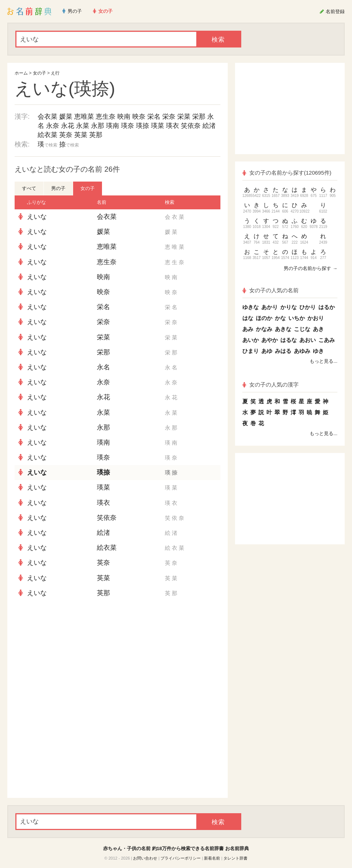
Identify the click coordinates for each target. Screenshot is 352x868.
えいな (37, 217)
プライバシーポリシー (181, 858)
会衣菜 (48, 117)
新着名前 (212, 858)
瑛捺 (143, 126)
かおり (316, 318)
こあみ (327, 340)
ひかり (308, 307)
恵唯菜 (84, 117)
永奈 (53, 126)
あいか (251, 340)
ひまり (251, 351)
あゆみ (302, 351)
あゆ (267, 351)
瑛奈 (128, 126)
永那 (98, 126)
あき (318, 329)
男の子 (58, 188)
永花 (68, 126)
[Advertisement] (118, 654)
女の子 (39, 73)
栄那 (199, 117)
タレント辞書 (235, 858)
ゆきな (251, 307)
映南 (124, 117)
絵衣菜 (48, 135)
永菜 (83, 126)
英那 (96, 135)
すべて (29, 188)
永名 (103, 367)
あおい (308, 340)
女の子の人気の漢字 (270, 384)
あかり (270, 307)
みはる (283, 351)
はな (248, 318)
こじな (302, 329)
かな (280, 318)
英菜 (81, 135)
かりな (289, 307)
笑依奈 (191, 126)
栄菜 (184, 117)
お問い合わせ (145, 858)
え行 (55, 73)
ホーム (21, 73)
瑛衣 (173, 126)
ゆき (318, 351)
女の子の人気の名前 (270, 290)
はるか (327, 307)
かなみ (264, 329)
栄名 (154, 117)
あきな (283, 329)
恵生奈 (106, 117)
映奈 (139, 117)
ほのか (264, 318)
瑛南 (113, 126)
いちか (297, 318)
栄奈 (169, 117)
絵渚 (209, 126)
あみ (248, 329)
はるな (289, 340)
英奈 (66, 135)
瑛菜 (158, 126)
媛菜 (66, 117)
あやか (270, 340)
